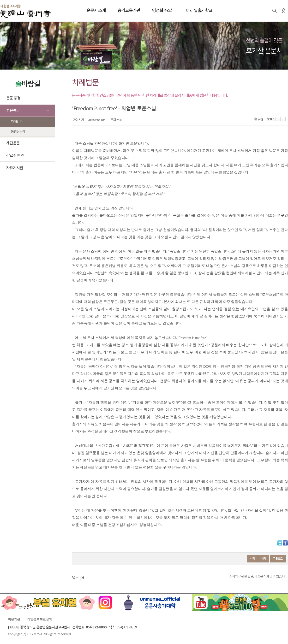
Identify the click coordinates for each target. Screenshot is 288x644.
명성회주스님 (163, 11)
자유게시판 (15, 168)
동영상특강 (18, 132)
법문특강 (13, 111)
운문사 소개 (96, 11)
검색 (275, 11)
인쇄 (259, 120)
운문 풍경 (13, 98)
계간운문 (13, 143)
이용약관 (14, 620)
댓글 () (78, 578)
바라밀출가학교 (199, 11)
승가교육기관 (129, 11)
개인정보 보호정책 (39, 620)
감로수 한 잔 (15, 156)
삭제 (264, 559)
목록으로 (278, 559)
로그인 (284, 11)
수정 (252, 559)
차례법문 (17, 122)
